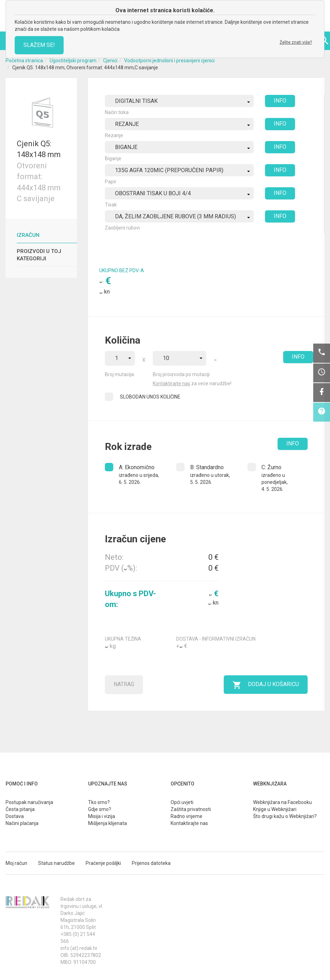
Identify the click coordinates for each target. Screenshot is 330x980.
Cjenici (110, 61)
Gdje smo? (100, 809)
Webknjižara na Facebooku (282, 802)
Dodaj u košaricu (266, 685)
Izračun (28, 235)
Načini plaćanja (22, 823)
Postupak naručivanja (29, 802)
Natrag (124, 684)
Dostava (15, 816)
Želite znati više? (296, 42)
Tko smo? (99, 802)
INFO (280, 101)
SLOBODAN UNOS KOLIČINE (150, 397)
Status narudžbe (56, 863)
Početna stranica (24, 61)
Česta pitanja (20, 809)
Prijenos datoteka (151, 863)
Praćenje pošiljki (103, 863)
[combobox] (179, 101)
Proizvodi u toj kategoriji (39, 255)
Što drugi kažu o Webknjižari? (285, 816)
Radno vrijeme (186, 816)
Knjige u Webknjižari (275, 809)
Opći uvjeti (182, 802)
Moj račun (16, 863)
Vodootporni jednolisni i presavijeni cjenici (169, 61)
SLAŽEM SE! (39, 45)
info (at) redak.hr (79, 948)
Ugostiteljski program (73, 61)
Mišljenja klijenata (107, 823)
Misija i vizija (102, 816)
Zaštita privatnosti (191, 809)
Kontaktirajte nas (171, 383)
